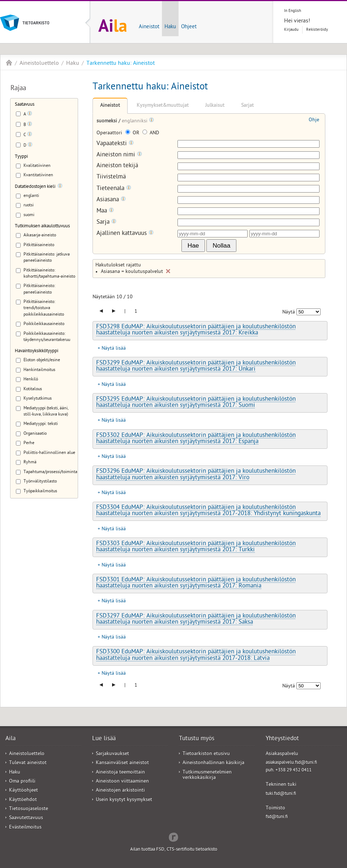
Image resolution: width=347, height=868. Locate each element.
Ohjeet (189, 27)
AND (151, 133)
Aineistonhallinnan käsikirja (213, 763)
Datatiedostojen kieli (35, 187)
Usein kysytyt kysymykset (124, 800)
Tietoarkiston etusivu (206, 754)
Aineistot (149, 27)
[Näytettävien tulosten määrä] (309, 312)
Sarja (106, 222)
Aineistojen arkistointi (120, 791)
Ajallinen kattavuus (125, 234)
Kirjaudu (291, 30)
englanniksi (135, 121)
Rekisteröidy (317, 30)
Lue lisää (104, 739)
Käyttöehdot (23, 800)
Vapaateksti (115, 144)
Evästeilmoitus (25, 828)
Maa (105, 211)
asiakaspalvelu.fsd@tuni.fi (291, 763)
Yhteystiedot (282, 739)
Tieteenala (114, 189)
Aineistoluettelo (39, 64)
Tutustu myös (197, 739)
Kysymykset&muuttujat (163, 106)
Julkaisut (215, 106)
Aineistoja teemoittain (120, 773)
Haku (170, 27)
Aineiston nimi (119, 155)
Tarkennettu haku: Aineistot (121, 64)
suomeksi (108, 121)
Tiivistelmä (111, 178)
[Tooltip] (30, 115)
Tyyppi (21, 157)
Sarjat (247, 106)
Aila (9, 63)
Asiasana (111, 200)
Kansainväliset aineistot (122, 763)
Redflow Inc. (173, 837)
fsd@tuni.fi (277, 817)
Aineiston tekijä (117, 166)
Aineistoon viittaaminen (122, 782)
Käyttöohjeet (23, 791)
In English (293, 11)
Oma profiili (22, 782)
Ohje (314, 120)
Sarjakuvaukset (112, 754)
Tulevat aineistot (28, 763)
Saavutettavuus (26, 818)
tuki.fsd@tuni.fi (281, 794)
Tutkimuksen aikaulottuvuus (42, 226)
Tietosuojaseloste (29, 809)
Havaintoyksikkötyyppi (37, 351)
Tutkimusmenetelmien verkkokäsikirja (207, 775)
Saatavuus (25, 105)
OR (133, 133)
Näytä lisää (114, 349)
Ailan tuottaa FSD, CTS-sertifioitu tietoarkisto (174, 850)
